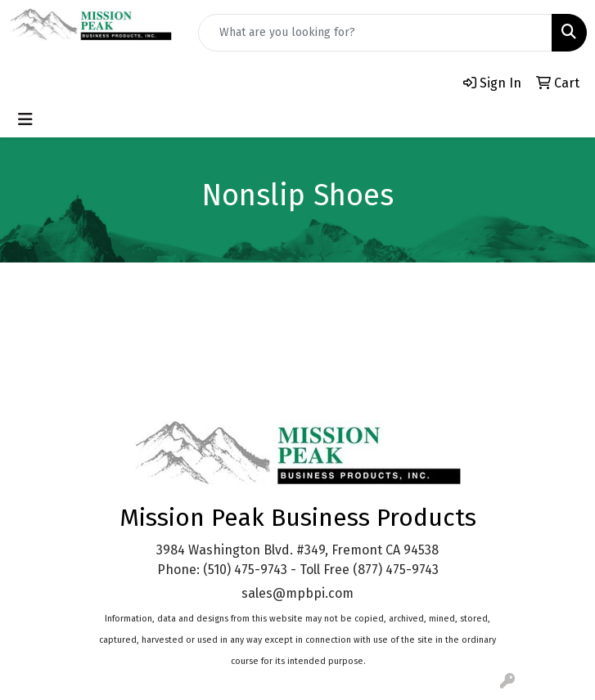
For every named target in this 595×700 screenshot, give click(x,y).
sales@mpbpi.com (297, 593)
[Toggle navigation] (25, 119)
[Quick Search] (375, 33)
